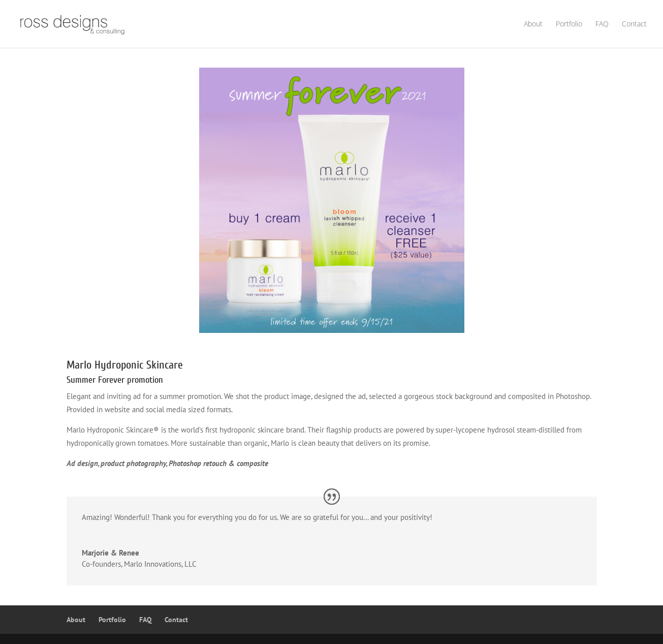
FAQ (602, 24)
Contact (634, 24)
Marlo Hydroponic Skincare (125, 365)
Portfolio (569, 24)
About (533, 24)
